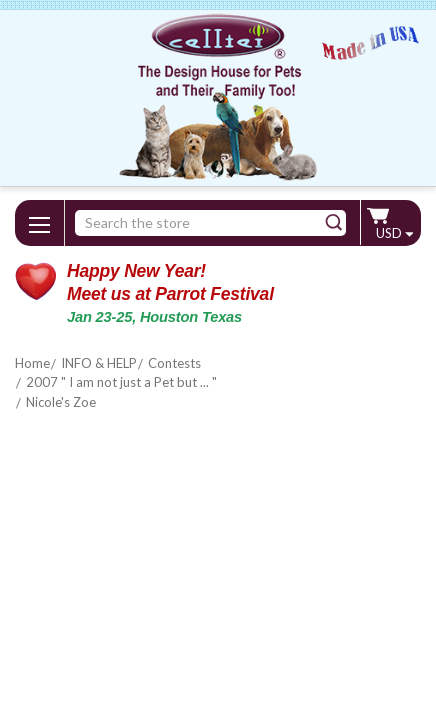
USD (394, 233)
